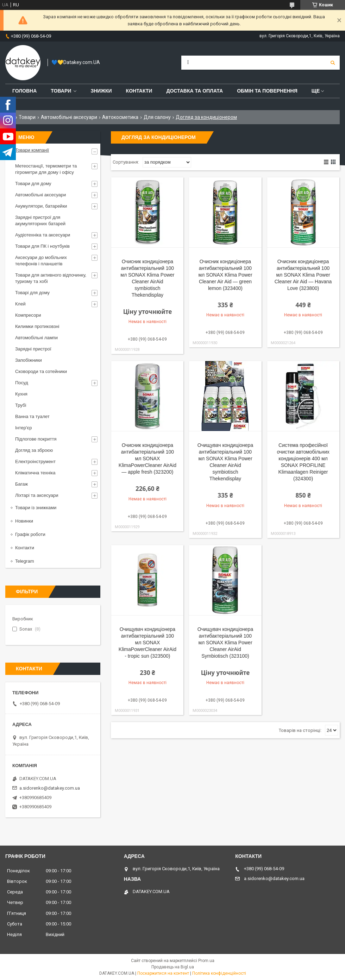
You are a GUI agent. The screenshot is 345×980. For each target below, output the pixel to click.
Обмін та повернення (267, 91)
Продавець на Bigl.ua (173, 967)
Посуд (22, 383)
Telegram (24, 561)
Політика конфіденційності (219, 973)
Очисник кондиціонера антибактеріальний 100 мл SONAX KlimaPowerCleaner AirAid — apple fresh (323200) (148, 459)
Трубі (21, 405)
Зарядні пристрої (33, 349)
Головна (24, 91)
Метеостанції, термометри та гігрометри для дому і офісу (46, 169)
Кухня (21, 394)
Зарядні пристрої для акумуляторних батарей (40, 220)
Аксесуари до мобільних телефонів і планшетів (41, 261)
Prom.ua (206, 961)
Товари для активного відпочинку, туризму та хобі (51, 278)
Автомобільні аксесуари (69, 117)
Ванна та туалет (32, 416)
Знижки (101, 91)
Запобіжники (29, 360)
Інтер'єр (23, 428)
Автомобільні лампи (36, 338)
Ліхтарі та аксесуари (37, 495)
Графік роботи (30, 534)
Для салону (157, 117)
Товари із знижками (36, 508)
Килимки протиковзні (37, 326)
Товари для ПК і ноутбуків (42, 246)
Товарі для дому (32, 293)
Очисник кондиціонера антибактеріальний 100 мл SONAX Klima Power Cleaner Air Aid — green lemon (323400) (225, 275)
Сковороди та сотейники (41, 371)
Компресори (28, 315)
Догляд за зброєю (34, 450)
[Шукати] (333, 63)
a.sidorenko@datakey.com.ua (50, 788)
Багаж (21, 484)
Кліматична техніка (35, 473)
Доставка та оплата (195, 91)
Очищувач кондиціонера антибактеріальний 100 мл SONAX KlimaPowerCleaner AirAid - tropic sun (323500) (148, 643)
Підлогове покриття (36, 439)
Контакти (139, 91)
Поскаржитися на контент (163, 973)
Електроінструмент (35, 461)
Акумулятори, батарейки (41, 206)
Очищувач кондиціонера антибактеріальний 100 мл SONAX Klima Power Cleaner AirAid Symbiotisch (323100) (225, 643)
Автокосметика (120, 117)
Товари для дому (33, 184)
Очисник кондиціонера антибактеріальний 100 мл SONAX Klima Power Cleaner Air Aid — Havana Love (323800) (303, 275)
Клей (20, 304)
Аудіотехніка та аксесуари (43, 235)
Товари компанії (32, 150)
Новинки (24, 521)
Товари (61, 91)
